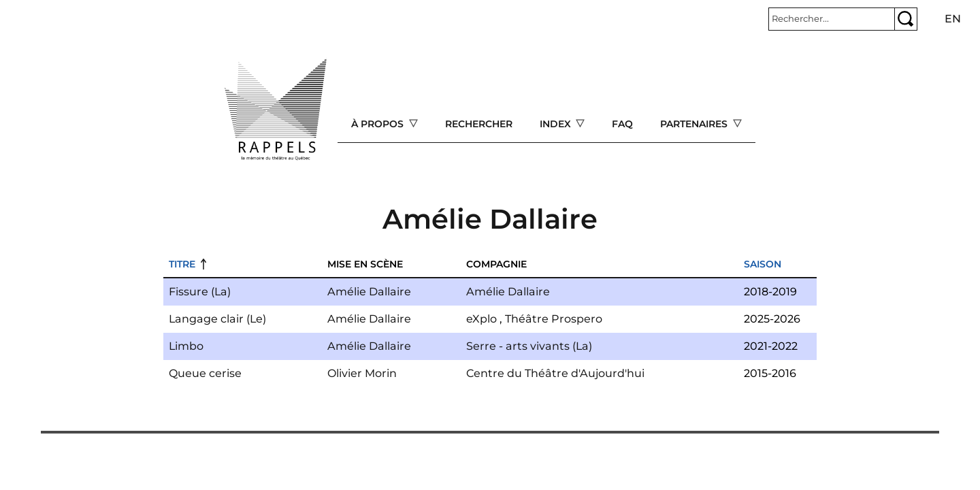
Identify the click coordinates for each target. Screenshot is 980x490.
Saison (763, 264)
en (953, 19)
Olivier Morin (362, 373)
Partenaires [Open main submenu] (695, 124)
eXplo (481, 319)
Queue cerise (205, 373)
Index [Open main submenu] (557, 124)
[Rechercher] (832, 19)
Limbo (186, 346)
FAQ (622, 124)
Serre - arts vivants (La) (529, 346)
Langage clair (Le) (217, 319)
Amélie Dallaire (369, 292)
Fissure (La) (200, 292)
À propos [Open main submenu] (379, 124)
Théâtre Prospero (554, 319)
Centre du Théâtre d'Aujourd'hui (555, 373)
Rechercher (479, 124)
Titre (182, 264)
